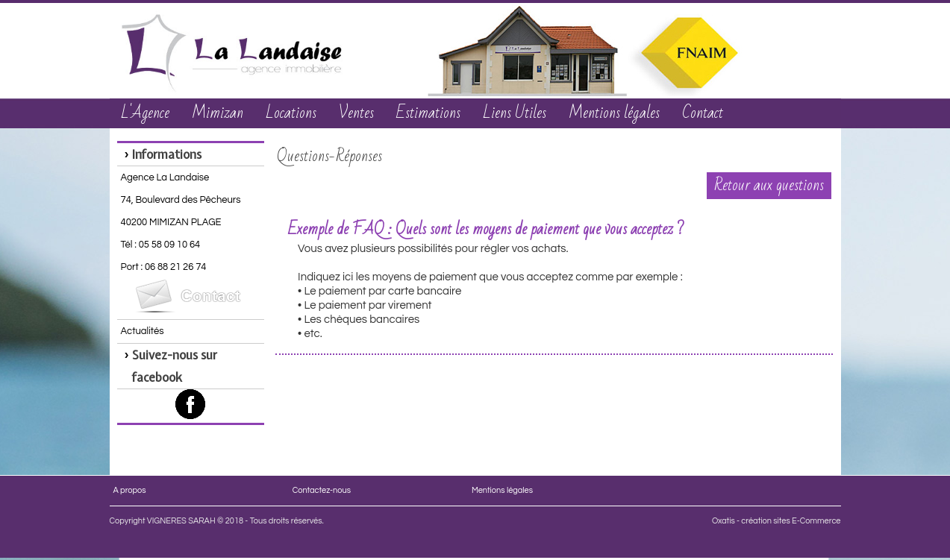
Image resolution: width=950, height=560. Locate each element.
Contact (703, 113)
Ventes (356, 113)
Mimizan (218, 113)
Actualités (143, 331)
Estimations (428, 113)
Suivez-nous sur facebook (175, 366)
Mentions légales (614, 113)
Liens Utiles (515, 113)
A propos (130, 490)
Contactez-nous (322, 490)
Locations (291, 113)
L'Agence (145, 113)
